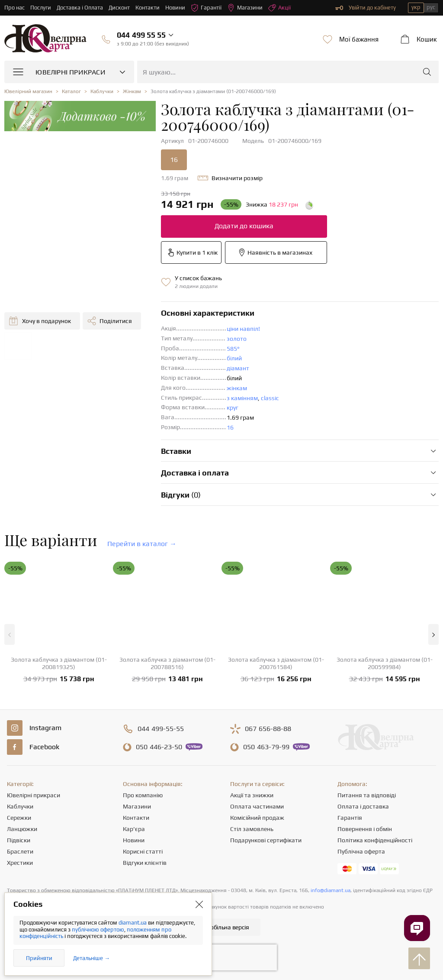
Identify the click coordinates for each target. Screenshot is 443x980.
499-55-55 (161, 729)
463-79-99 (266, 747)
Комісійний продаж (257, 818)
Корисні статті (143, 851)
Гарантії (207, 8)
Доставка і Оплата (80, 8)
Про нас (14, 8)
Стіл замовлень (252, 829)
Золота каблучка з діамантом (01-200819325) (59, 663)
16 (174, 160)
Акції (280, 8)
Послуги (41, 8)
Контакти (148, 8)
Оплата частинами (257, 806)
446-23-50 (159, 747)
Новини (176, 8)
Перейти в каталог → (142, 544)
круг (233, 408)
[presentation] (221, 957)
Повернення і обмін (365, 829)
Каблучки (20, 806)
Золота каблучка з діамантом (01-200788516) (167, 663)
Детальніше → (91, 958)
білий (234, 358)
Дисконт (120, 8)
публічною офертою (98, 930)
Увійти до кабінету (366, 8)
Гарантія (350, 818)
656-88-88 (268, 729)
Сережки (19, 818)
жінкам (237, 388)
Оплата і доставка (363, 806)
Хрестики (20, 863)
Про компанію (143, 795)
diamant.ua (133, 923)
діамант (238, 368)
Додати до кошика (244, 226)
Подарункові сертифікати (266, 840)
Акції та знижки (252, 795)
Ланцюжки (22, 829)
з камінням (242, 398)
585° (233, 349)
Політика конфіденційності (375, 840)
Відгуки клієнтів (145, 863)
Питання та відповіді (367, 795)
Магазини (245, 8)
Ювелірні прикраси (34, 795)
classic (270, 398)
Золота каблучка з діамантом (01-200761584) (276, 663)
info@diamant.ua (331, 890)
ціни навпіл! (243, 329)
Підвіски (19, 840)
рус (431, 7)
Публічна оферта (361, 851)
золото (237, 339)
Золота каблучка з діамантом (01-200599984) (385, 663)
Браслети (20, 851)
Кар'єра (134, 829)
